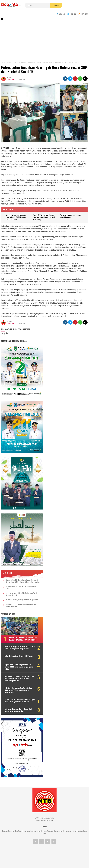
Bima (78, 803)
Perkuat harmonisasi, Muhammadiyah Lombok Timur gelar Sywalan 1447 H (20, 613)
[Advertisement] (44, 42)
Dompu (56, 803)
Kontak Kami (36, 858)
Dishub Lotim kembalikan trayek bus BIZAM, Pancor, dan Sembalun (16, 218)
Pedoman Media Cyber (52, 858)
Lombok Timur (11, 80)
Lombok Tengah (18, 803)
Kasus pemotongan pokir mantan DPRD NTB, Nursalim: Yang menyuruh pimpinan (17, 624)
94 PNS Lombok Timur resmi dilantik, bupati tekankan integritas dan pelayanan (14, 680)
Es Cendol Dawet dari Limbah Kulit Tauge (16, 635)
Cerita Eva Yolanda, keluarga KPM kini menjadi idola (18, 572)
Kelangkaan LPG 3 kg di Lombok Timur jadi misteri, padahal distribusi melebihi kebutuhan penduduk (19, 657)
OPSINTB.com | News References (43, 862)
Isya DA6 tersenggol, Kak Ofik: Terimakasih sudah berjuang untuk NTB (19, 565)
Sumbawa (50, 803)
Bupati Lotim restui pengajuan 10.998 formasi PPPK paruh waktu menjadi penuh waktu (16, 645)
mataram (27, 803)
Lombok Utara (64, 803)
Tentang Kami (22, 858)
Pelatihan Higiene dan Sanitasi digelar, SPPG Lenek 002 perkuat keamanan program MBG (16, 668)
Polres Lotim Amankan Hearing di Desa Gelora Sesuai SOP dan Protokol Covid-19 (44, 69)
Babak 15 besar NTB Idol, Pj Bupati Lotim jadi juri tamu (19, 559)
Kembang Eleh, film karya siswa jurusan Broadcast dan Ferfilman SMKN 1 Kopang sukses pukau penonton (19, 551)
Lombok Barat (42, 803)
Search (50, 5)
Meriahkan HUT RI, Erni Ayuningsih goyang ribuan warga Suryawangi (19, 579)
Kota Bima (73, 803)
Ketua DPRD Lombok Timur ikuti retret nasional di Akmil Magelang (44, 218)
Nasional (33, 803)
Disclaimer (68, 858)
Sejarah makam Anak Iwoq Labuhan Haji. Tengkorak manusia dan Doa (16, 690)
